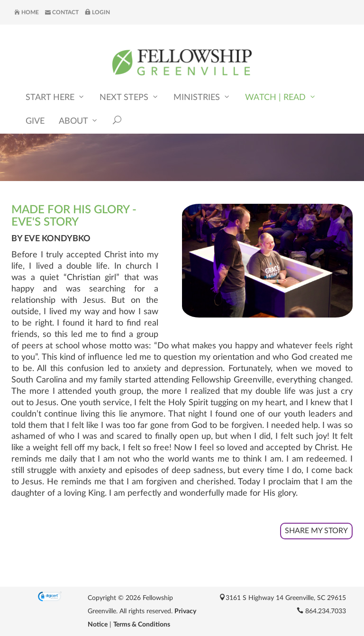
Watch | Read (281, 97)
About (79, 121)
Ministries (202, 97)
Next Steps (129, 97)
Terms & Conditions (142, 625)
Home (27, 12)
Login (97, 12)
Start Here (55, 97)
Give (35, 121)
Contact (62, 12)
